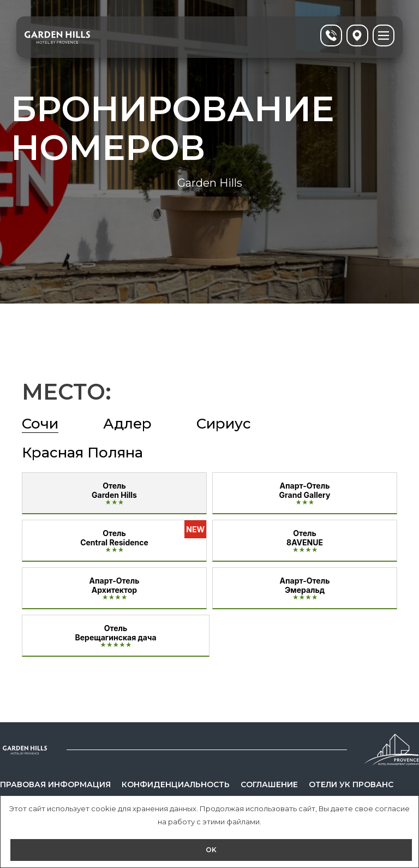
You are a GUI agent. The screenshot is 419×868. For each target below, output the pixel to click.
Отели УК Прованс (351, 784)
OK (211, 850)
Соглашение (269, 784)
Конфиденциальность (176, 784)
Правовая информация (55, 784)
